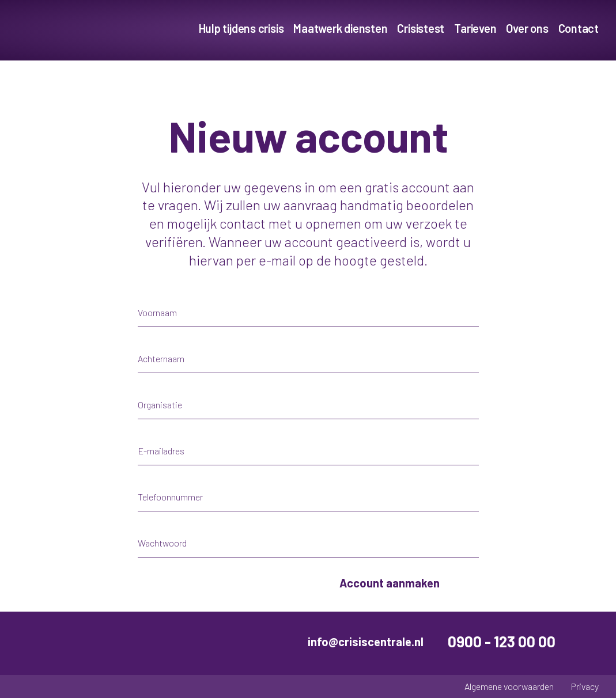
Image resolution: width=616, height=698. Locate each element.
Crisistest (421, 28)
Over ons (527, 28)
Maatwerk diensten (340, 28)
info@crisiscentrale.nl (366, 642)
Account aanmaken (390, 583)
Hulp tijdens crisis (241, 28)
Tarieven (475, 28)
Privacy (585, 686)
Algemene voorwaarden (509, 686)
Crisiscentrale (83, 30)
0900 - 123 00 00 (502, 642)
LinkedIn (589, 642)
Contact (579, 28)
